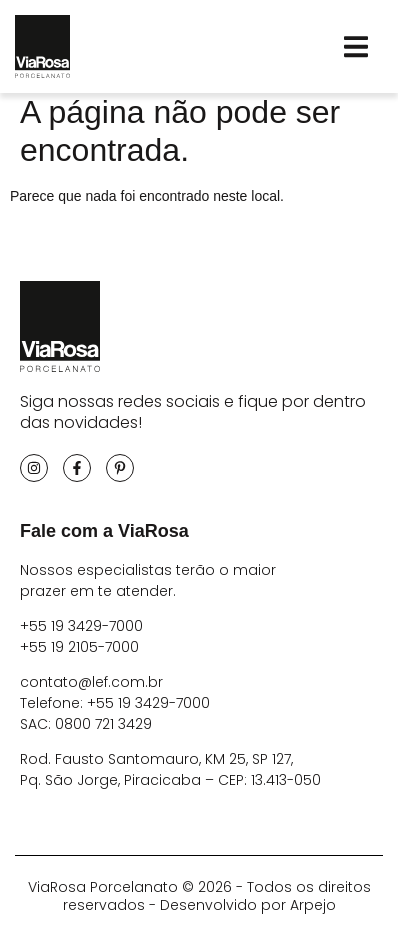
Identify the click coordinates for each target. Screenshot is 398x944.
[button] (355, 46)
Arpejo (313, 913)
